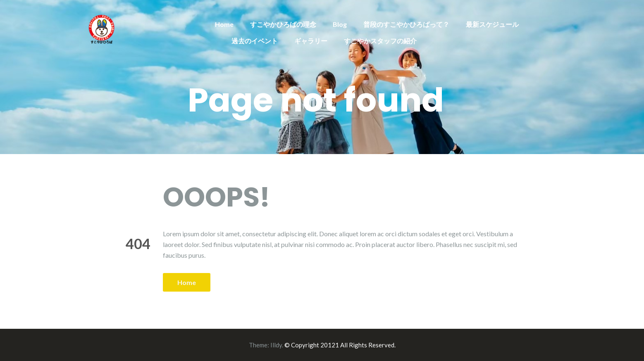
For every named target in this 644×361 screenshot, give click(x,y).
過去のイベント (255, 41)
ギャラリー (311, 41)
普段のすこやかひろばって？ (406, 24)
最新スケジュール (492, 24)
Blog (340, 24)
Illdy (276, 345)
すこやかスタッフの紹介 (380, 41)
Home (224, 24)
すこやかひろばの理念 (283, 24)
